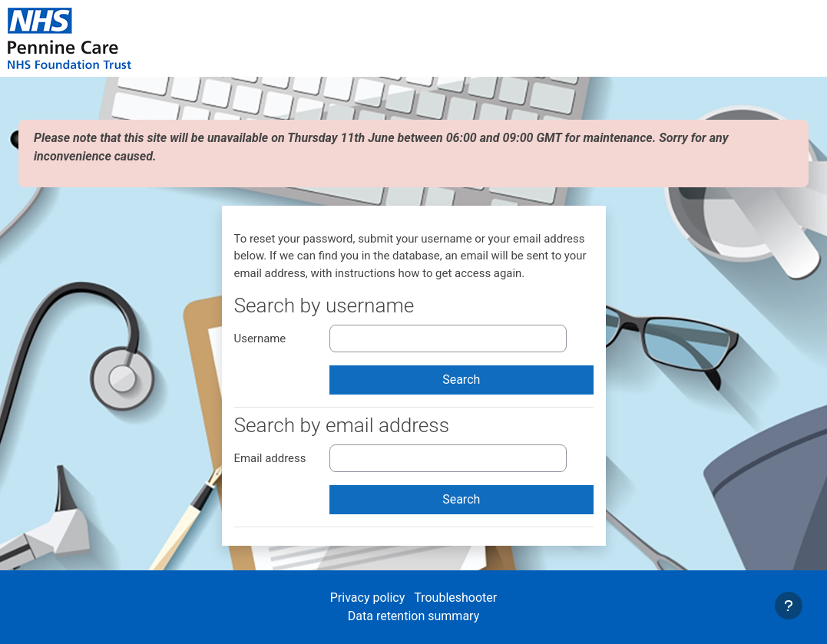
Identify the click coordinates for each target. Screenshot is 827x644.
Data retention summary (413, 616)
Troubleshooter (455, 598)
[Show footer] (789, 606)
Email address (270, 458)
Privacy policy (369, 598)
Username (260, 339)
